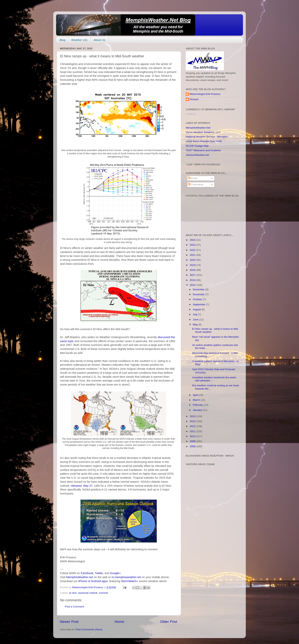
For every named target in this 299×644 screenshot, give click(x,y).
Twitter (99, 573)
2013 (193, 421)
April (196, 395)
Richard (194, 99)
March (197, 400)
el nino (73, 593)
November (199, 294)
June (196, 320)
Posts (193, 178)
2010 (193, 436)
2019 (193, 265)
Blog (63, 40)
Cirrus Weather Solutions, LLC (203, 132)
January (198, 410)
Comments (196, 184)
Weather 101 (80, 40)
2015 (193, 285)
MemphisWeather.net (80, 577)
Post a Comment (74, 607)
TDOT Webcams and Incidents (203, 150)
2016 (193, 280)
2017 (193, 275)
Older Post (169, 622)
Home (119, 622)
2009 (193, 441)
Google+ (115, 573)
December (199, 289)
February (198, 405)
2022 (193, 250)
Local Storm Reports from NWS (204, 141)
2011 (193, 431)
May (196, 324)
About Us (99, 40)
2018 (193, 270)
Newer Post (69, 622)
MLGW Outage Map (197, 146)
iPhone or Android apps (93, 581)
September (199, 304)
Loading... (191, 114)
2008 (193, 446)
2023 (193, 245)
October (198, 299)
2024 (193, 240)
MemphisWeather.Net (198, 128)
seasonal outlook (88, 593)
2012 (193, 426)
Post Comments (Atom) (89, 629)
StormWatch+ (130, 581)
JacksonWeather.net (197, 155)
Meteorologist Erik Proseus (205, 94)
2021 (193, 255)
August (197, 309)
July (195, 314)
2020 (193, 260)
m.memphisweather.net (126, 577)
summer (103, 593)
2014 (193, 416)
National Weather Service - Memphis (207, 137)
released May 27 (82, 486)
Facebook (87, 573)
